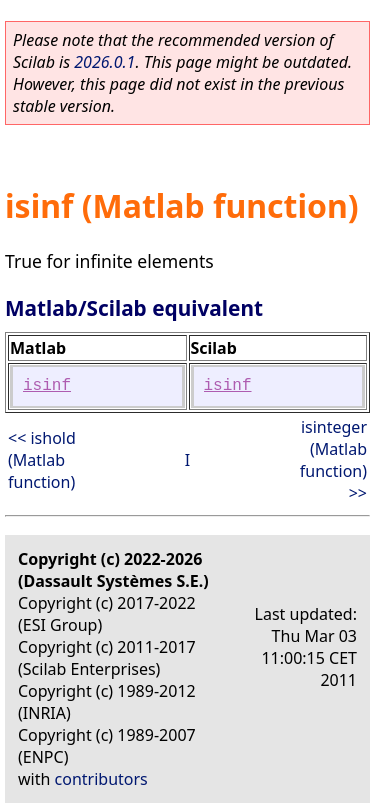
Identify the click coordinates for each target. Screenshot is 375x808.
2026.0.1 (104, 62)
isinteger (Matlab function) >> (333, 460)
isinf (47, 386)
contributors (101, 779)
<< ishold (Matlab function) (42, 460)
